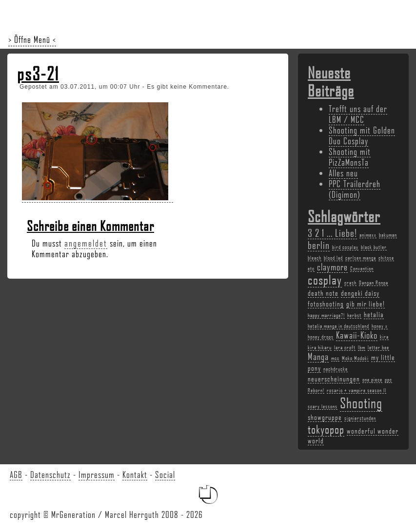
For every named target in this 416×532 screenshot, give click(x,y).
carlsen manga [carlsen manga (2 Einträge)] (361, 258)
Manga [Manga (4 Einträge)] (318, 357)
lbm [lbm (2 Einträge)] (362, 347)
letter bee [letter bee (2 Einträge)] (378, 347)
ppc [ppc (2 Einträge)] (388, 380)
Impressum (97, 475)
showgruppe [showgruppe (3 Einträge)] (325, 417)
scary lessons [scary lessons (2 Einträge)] (323, 406)
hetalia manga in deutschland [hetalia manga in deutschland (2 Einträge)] (338, 326)
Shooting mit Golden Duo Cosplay (362, 135)
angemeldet (86, 243)
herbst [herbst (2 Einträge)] (354, 315)
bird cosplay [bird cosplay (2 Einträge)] (345, 247)
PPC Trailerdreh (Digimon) (355, 189)
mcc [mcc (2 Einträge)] (335, 358)
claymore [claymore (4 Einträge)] (332, 267)
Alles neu (343, 173)
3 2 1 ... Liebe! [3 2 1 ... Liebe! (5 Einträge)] (332, 233)
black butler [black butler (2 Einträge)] (374, 247)
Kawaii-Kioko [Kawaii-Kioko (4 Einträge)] (357, 335)
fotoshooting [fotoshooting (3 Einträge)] (326, 304)
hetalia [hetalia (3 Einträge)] (374, 314)
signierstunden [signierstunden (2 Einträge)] (360, 418)
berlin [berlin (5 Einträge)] (319, 245)
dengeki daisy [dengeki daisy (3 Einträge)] (360, 293)
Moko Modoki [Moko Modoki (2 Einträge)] (355, 358)
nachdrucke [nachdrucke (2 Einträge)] (336, 369)
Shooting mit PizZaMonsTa (350, 157)
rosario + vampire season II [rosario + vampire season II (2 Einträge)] (357, 390)
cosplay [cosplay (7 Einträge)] (325, 280)
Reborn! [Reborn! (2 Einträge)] (316, 390)
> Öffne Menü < (32, 39)
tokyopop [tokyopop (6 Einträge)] (326, 429)
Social (165, 475)
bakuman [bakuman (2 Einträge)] (388, 235)
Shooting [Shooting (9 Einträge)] (361, 403)
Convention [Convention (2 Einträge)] (362, 268)
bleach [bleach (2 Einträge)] (315, 258)
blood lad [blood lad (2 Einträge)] (333, 258)
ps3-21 (38, 74)
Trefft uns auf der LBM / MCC (358, 114)
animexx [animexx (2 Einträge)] (368, 235)
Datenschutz (50, 475)
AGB (16, 475)
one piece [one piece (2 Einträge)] (372, 380)
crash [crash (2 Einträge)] (350, 283)
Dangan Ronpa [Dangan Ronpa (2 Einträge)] (374, 283)
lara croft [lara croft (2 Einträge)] (345, 347)
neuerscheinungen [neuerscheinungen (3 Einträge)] (334, 379)
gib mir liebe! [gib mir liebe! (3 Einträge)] (366, 304)
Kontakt (135, 475)
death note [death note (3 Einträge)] (323, 293)
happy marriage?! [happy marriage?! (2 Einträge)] (326, 315)
